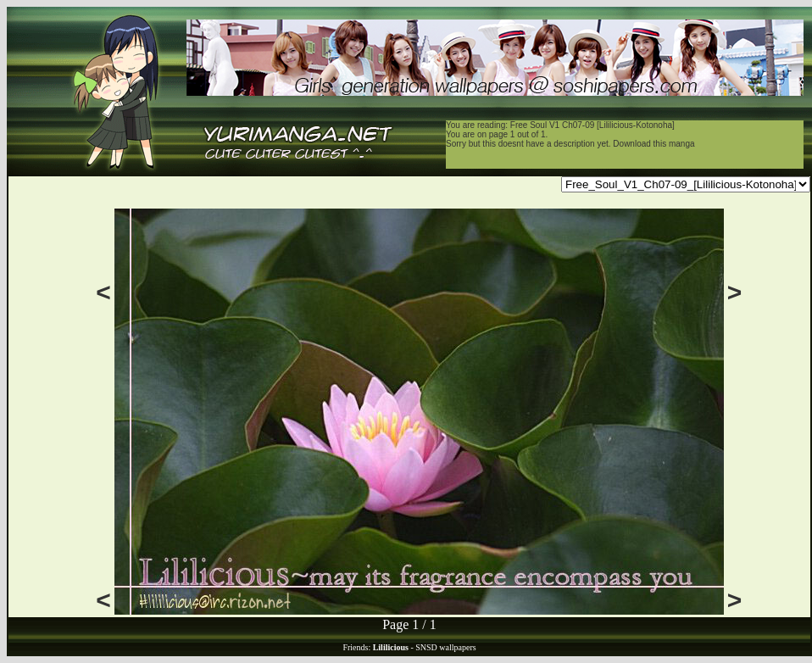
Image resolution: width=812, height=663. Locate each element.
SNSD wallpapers (445, 647)
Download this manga (653, 144)
